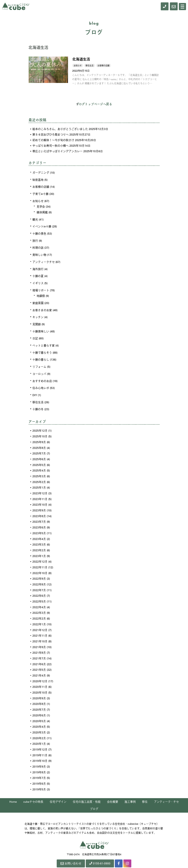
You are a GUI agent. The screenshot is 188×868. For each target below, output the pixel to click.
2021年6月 (39, 653)
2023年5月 (39, 526)
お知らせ (38, 200)
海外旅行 (38, 267)
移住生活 (38, 397)
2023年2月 (39, 542)
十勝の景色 (39, 232)
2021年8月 (39, 642)
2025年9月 (39, 437)
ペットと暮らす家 (44, 342)
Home (13, 788)
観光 (35, 218)
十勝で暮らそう (42, 349)
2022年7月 (39, 581)
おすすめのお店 (42, 377)
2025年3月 (39, 470)
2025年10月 (40, 431)
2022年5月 (39, 592)
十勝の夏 (38, 274)
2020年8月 (39, 692)
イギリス (38, 281)
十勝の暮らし (41, 356)
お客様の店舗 (41, 186)
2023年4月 (39, 531)
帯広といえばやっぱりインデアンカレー (57, 151)
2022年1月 (39, 615)
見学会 (41, 206)
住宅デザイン (58, 788)
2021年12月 (40, 620)
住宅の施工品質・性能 (87, 788)
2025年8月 (39, 442)
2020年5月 (39, 709)
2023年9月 (39, 503)
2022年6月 (39, 587)
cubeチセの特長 (33, 788)
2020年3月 (39, 720)
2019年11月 (40, 742)
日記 (35, 335)
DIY (35, 391)
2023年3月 (39, 537)
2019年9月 (39, 753)
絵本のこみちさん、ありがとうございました (60, 129)
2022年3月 (39, 603)
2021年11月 (40, 626)
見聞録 (37, 321)
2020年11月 (40, 676)
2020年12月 (40, 670)
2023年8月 (39, 509)
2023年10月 (40, 498)
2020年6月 (39, 703)
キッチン (38, 314)
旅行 (35, 239)
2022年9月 (39, 570)
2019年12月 (40, 737)
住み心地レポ (41, 384)
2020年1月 (39, 731)
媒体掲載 (42, 211)
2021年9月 (39, 637)
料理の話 (38, 246)
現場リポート (41, 288)
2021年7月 (39, 648)
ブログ (94, 796)
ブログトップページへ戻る (94, 104)
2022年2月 (39, 609)
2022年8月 (39, 576)
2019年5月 (39, 776)
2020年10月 (40, 681)
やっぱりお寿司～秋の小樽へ (51, 145)
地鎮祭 (41, 293)
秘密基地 (38, 179)
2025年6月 (39, 453)
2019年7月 (39, 765)
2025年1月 (39, 481)
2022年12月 (40, 553)
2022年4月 (39, 598)
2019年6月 (39, 770)
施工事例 (130, 788)
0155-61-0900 (100, 850)
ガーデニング (41, 172)
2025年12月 (40, 426)
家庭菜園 (38, 300)
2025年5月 (39, 459)
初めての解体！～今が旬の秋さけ (53, 140)
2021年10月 (40, 631)
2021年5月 (39, 659)
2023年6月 (39, 520)
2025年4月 (39, 465)
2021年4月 (39, 665)
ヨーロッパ (39, 370)
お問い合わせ (70, 850)
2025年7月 (39, 448)
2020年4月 (39, 715)
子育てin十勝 (40, 193)
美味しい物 (39, 253)
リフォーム (39, 363)
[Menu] (182, 7)
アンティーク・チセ (166, 788)
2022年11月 (40, 559)
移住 (145, 788)
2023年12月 (40, 487)
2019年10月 (40, 748)
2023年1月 (39, 548)
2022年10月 (40, 565)
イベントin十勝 (42, 225)
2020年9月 (39, 687)
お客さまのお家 (42, 307)
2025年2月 (39, 476)
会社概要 (113, 788)
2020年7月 (39, 698)
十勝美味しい (41, 328)
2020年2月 (39, 726)
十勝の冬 (38, 404)
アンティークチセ (44, 260)
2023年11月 (40, 492)
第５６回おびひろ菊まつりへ (51, 134)
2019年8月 (39, 759)
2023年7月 (39, 515)
